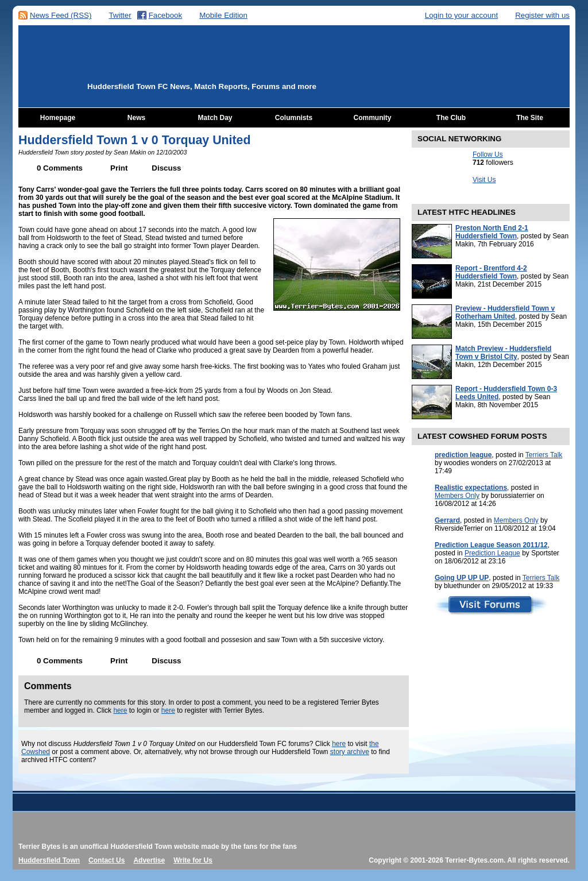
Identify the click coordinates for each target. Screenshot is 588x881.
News (136, 118)
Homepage (58, 118)
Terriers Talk (544, 455)
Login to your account (461, 15)
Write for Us (193, 860)
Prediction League (492, 553)
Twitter (120, 15)
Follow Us (488, 154)
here (120, 710)
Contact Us (107, 860)
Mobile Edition (223, 15)
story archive (350, 752)
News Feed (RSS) (61, 15)
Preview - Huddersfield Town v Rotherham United (505, 312)
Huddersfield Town (49, 860)
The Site (530, 118)
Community (373, 118)
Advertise (149, 860)
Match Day (215, 118)
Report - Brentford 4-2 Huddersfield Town (491, 272)
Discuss (166, 168)
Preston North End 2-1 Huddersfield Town (492, 232)
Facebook (166, 15)
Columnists (294, 118)
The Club (451, 118)
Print (119, 168)
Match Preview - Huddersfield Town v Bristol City (503, 353)
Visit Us (484, 180)
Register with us (542, 15)
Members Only (457, 496)
